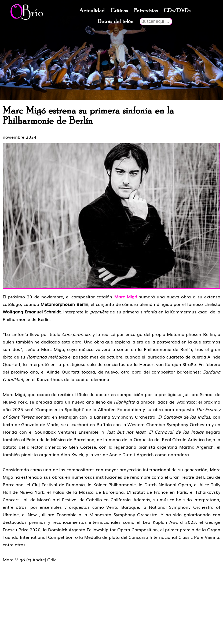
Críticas (119, 11)
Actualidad (92, 11)
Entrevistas (146, 11)
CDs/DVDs (177, 11)
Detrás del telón (115, 21)
